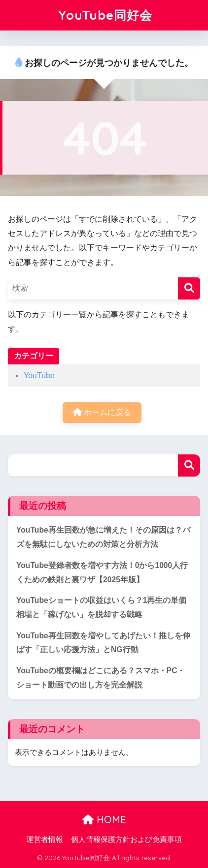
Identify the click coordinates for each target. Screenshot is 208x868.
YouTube (39, 375)
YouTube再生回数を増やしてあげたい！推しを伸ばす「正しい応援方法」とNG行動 (103, 643)
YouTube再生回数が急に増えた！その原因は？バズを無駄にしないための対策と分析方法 (103, 537)
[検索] (189, 288)
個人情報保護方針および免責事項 (126, 839)
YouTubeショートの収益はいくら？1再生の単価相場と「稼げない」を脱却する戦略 (101, 607)
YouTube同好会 (105, 15)
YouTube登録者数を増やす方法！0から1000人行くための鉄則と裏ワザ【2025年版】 (102, 572)
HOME (104, 820)
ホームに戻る (102, 412)
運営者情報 (45, 839)
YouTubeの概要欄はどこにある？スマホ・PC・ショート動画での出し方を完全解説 (101, 678)
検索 (189, 465)
